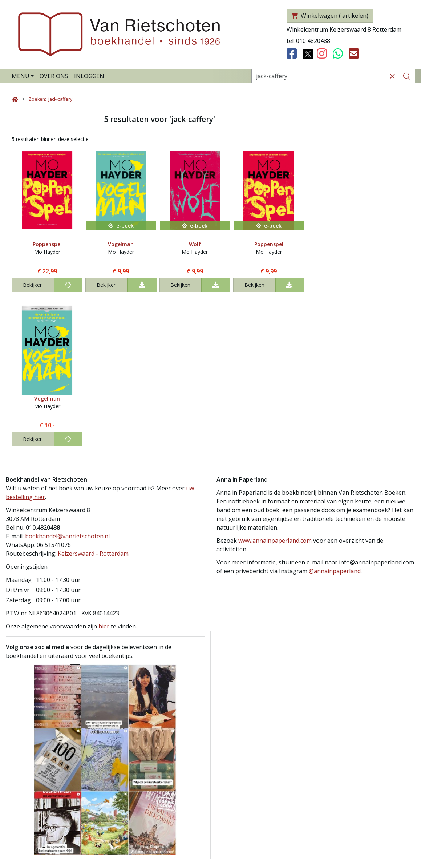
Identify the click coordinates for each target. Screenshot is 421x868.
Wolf (195, 244)
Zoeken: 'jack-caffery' (51, 99)
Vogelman (121, 244)
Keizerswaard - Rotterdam (93, 554)
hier (104, 626)
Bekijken (33, 285)
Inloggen (89, 76)
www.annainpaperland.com (275, 541)
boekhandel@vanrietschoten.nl (67, 536)
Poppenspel (47, 244)
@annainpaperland (335, 571)
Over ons (54, 76)
